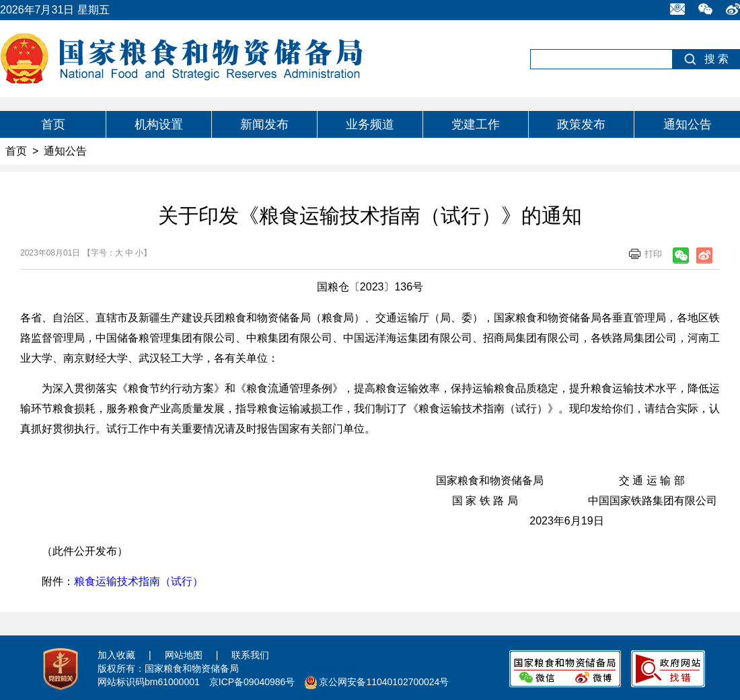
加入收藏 (116, 655)
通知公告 (688, 124)
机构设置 (159, 124)
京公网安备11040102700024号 (384, 682)
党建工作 (476, 124)
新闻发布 (264, 124)
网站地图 (184, 655)
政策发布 (581, 124)
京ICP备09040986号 (252, 682)
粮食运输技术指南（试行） (139, 581)
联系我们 (250, 655)
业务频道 (370, 124)
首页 (53, 124)
